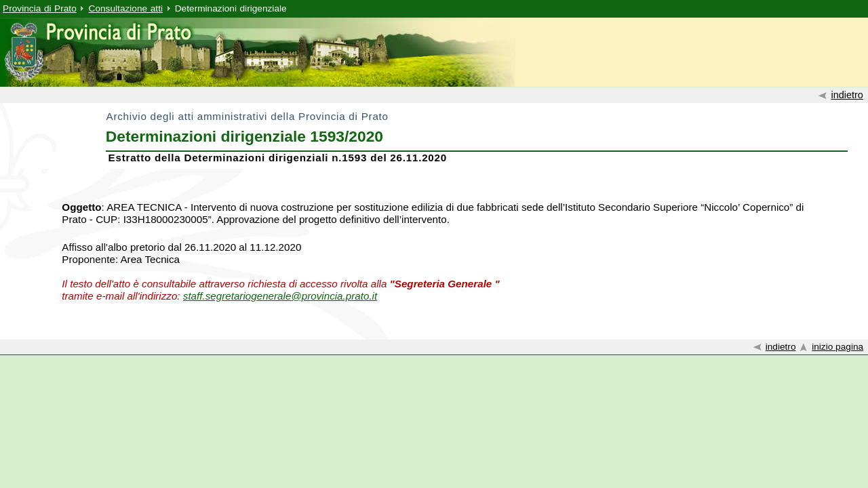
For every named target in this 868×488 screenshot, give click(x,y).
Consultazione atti (126, 8)
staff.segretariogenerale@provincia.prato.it (280, 296)
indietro (847, 95)
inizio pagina (837, 347)
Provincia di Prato (40, 8)
